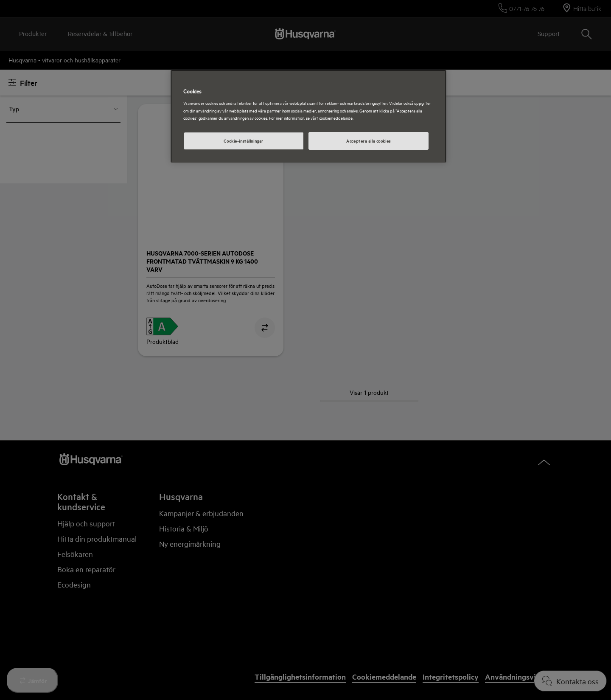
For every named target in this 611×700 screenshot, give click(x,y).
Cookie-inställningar (243, 141)
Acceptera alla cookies (369, 141)
